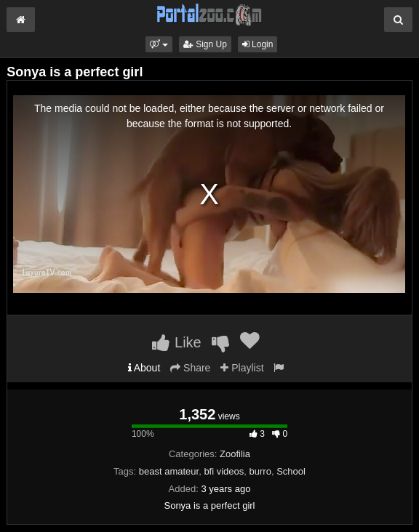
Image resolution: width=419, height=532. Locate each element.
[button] (159, 44)
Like (176, 342)
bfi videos (224, 471)
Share (190, 368)
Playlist (242, 368)
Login (258, 44)
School (291, 471)
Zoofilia (235, 454)
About (144, 368)
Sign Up (205, 44)
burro (260, 471)
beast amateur (169, 471)
